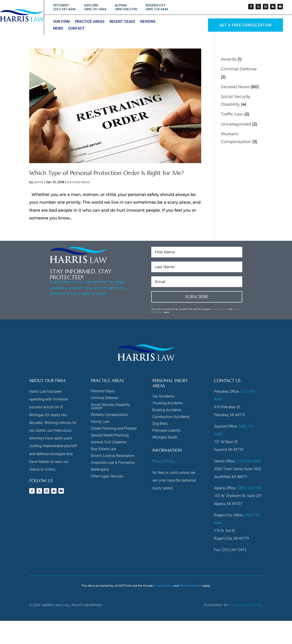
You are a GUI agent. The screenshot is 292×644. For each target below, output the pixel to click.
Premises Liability (167, 431)
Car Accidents (163, 397)
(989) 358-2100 (126, 9)
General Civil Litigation (109, 442)
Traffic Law (232, 114)
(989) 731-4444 (95, 9)
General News (78, 182)
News (58, 29)
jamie (39, 182)
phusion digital (246, 605)
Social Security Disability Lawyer (110, 407)
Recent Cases (122, 22)
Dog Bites (160, 424)
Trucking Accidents (168, 403)
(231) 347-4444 (64, 9)
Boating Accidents (167, 410)
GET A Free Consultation (245, 25)
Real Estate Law (104, 449)
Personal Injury (103, 391)
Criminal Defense (239, 69)
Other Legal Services (107, 477)
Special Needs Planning (110, 436)
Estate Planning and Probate (114, 429)
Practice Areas (90, 22)
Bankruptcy (100, 470)
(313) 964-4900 (249, 461)
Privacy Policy (219, 309)
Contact (76, 29)
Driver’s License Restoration (113, 456)
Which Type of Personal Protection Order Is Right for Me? (106, 173)
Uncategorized (236, 124)
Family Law (100, 422)
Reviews (148, 22)
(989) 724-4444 (157, 9)
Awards (229, 59)
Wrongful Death (165, 438)
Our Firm (61, 22)
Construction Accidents (171, 417)
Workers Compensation (109, 415)
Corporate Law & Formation (113, 463)
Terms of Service (191, 586)
